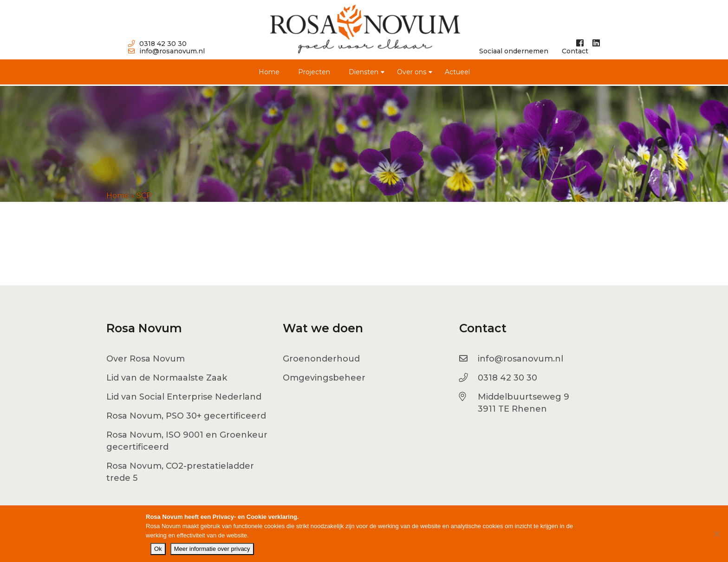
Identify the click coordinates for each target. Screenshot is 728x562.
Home (269, 72)
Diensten (364, 72)
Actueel (457, 72)
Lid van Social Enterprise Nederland (184, 397)
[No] (716, 534)
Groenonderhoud (321, 359)
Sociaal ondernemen (514, 51)
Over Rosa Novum (146, 359)
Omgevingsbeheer (324, 378)
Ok (158, 549)
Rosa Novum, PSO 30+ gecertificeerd (186, 416)
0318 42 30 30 (157, 44)
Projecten (314, 72)
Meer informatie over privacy (212, 549)
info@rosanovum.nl (166, 51)
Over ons (412, 72)
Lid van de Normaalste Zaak (167, 378)
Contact (575, 51)
